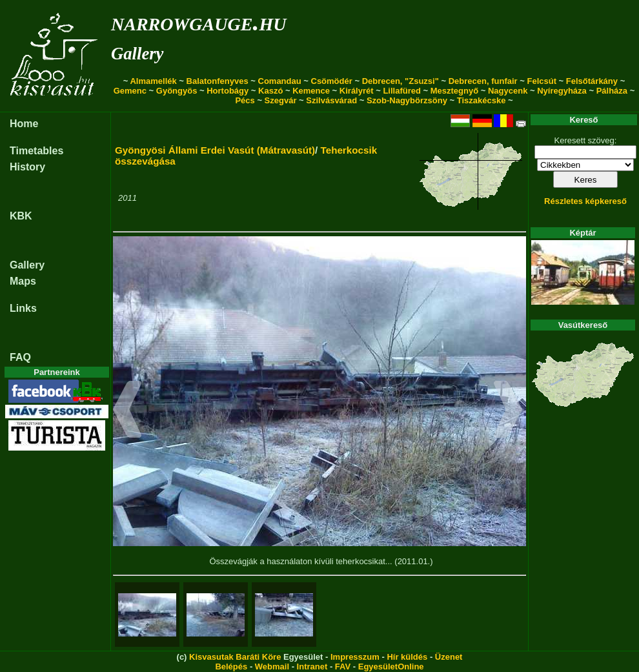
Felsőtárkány (592, 81)
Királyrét (357, 91)
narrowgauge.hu (198, 22)
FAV (343, 667)
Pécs (245, 100)
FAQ (20, 357)
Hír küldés (407, 657)
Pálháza (612, 91)
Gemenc (130, 91)
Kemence (311, 91)
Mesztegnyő (454, 91)
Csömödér (332, 81)
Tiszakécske (482, 100)
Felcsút (542, 81)
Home (24, 124)
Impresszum (355, 657)
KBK (21, 216)
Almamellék (153, 81)
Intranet (312, 667)
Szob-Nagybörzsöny (407, 100)
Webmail (272, 667)
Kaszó (270, 91)
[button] (127, 411)
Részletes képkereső (585, 201)
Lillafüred (402, 91)
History (27, 167)
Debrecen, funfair (483, 81)
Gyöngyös (177, 91)
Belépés (231, 667)
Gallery (137, 54)
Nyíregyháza (562, 91)
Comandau (280, 81)
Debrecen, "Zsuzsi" (401, 81)
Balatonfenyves (218, 81)
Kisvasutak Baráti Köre (235, 657)
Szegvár (281, 100)
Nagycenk (508, 91)
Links (23, 308)
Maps (23, 281)
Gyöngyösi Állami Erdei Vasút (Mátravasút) (215, 150)
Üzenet (449, 657)
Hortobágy (228, 91)
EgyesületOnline (391, 667)
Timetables (36, 151)
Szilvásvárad (331, 100)
